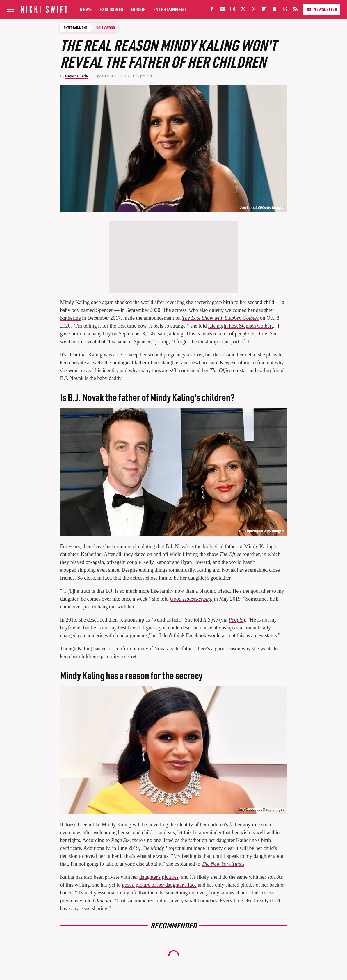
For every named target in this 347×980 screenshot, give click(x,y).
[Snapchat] (275, 10)
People (236, 620)
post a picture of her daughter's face (159, 885)
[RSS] (296, 10)
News (86, 9)
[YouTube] (222, 10)
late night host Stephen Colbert (240, 326)
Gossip (138, 9)
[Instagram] (233, 10)
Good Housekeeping (191, 599)
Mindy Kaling (75, 302)
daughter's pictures (159, 877)
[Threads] (285, 10)
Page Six (120, 840)
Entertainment (170, 9)
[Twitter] (243, 10)
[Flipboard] (264, 10)
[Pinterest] (254, 10)
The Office (221, 370)
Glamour (102, 901)
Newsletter (322, 9)
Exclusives (112, 9)
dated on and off (151, 554)
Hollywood (106, 28)
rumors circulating (136, 546)
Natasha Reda (76, 76)
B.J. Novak (177, 546)
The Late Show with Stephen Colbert (220, 318)
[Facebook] (212, 10)
